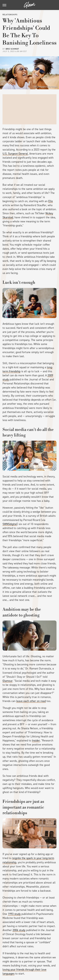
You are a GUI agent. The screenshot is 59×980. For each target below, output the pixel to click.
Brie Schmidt (12, 49)
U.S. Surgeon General (15, 154)
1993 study (14, 914)
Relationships (10, 15)
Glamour (7, 681)
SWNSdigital (10, 524)
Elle (51, 201)
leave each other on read (31, 701)
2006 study (19, 930)
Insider (36, 740)
